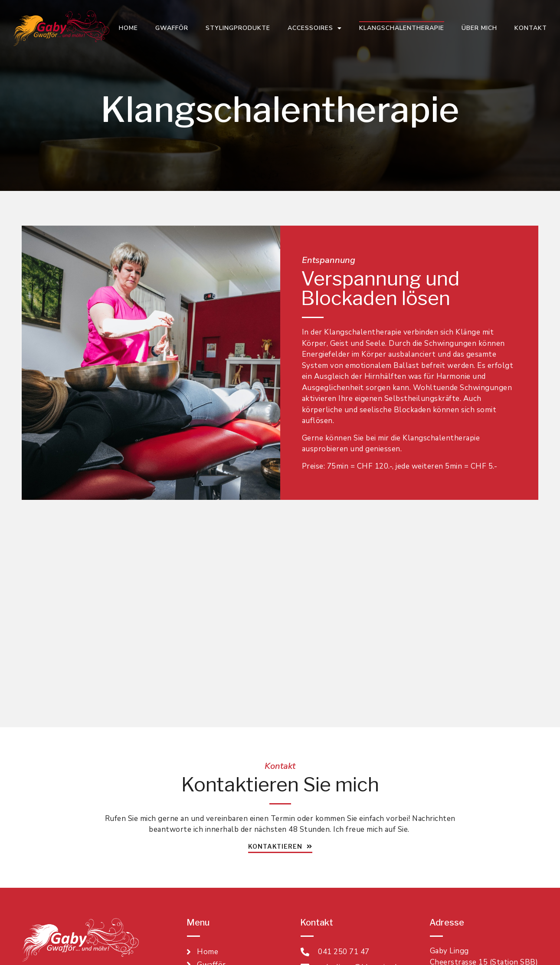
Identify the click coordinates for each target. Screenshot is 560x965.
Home (128, 28)
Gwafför (172, 28)
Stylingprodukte (238, 28)
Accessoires (315, 28)
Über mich (479, 28)
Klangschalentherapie (402, 28)
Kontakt (531, 28)
